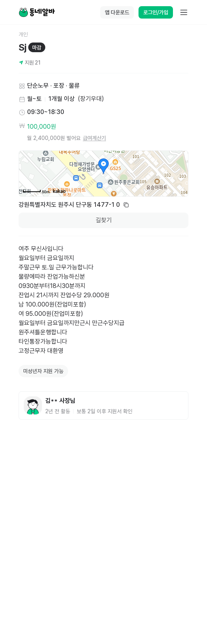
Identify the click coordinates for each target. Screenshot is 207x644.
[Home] (37, 12)
